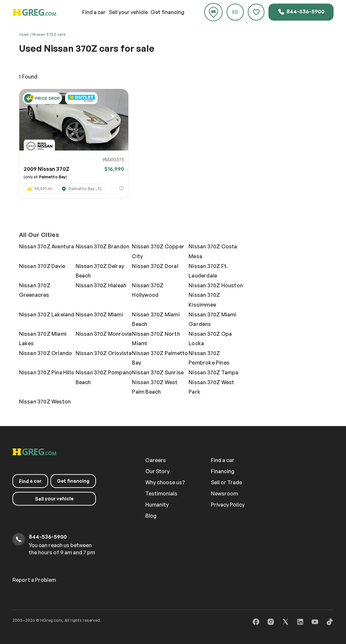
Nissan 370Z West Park (211, 387)
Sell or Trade (227, 482)
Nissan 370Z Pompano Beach (104, 377)
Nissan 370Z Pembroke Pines (209, 358)
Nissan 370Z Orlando (46, 353)
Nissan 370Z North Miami (156, 339)
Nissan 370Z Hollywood (148, 290)
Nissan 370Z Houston (216, 285)
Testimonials (162, 493)
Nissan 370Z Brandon (103, 246)
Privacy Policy (228, 505)
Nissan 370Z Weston (45, 402)
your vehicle (128, 12)
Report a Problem (34, 580)
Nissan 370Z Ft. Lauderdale (208, 271)
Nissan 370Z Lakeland (47, 314)
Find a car (223, 460)
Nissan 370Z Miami (99, 314)
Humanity (158, 505)
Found (28, 77)
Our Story (158, 471)
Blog (152, 516)
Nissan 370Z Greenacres (35, 290)
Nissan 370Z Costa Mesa (213, 251)
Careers (156, 460)
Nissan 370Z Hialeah (101, 285)
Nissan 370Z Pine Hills (46, 372)
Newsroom (225, 493)
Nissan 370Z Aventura (47, 246)
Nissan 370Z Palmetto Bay (160, 358)
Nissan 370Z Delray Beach (100, 271)
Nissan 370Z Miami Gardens (212, 319)
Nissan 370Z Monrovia (104, 334)
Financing (223, 471)
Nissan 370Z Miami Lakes (43, 339)
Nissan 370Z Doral (155, 266)
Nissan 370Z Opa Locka (210, 339)
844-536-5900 (301, 12)
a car (94, 12)
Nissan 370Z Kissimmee (204, 300)
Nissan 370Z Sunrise (158, 372)
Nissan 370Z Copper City (158, 251)
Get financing (167, 12)
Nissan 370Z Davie (42, 266)
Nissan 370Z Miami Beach (156, 319)
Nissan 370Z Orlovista (104, 353)
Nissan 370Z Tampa (213, 372)
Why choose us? (166, 482)
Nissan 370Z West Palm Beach (155, 387)
